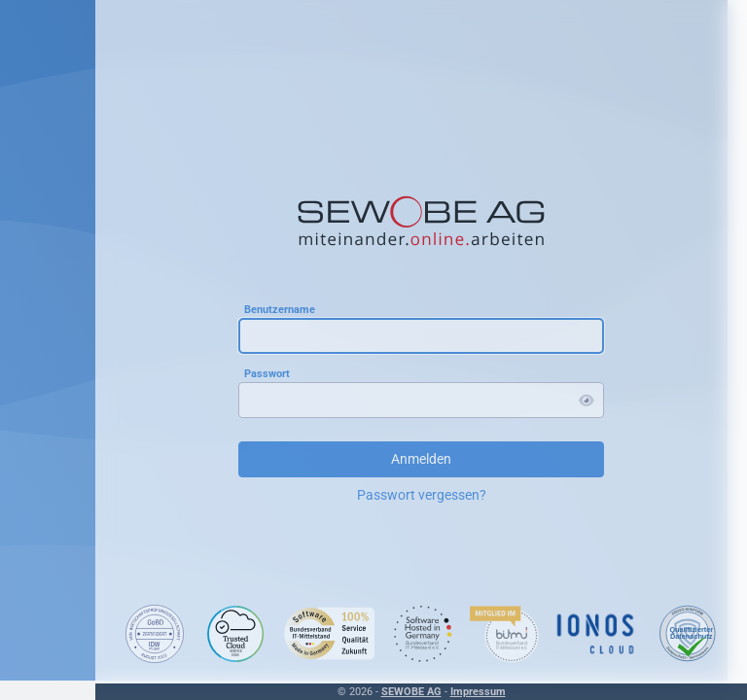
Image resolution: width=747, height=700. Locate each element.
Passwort (267, 374)
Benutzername (280, 310)
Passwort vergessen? (422, 495)
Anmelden (421, 459)
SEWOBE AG (411, 692)
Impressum (478, 692)
